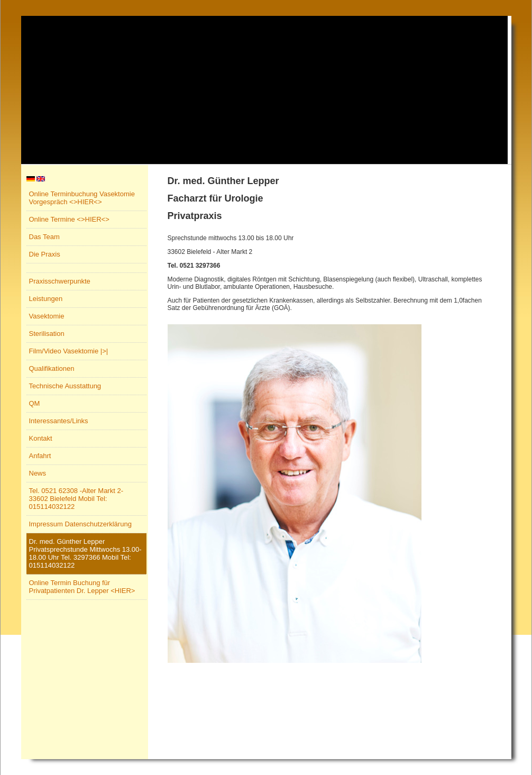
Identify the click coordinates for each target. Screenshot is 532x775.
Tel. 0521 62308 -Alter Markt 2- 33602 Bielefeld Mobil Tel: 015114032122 (76, 499)
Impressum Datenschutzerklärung (80, 524)
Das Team (44, 237)
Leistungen (46, 299)
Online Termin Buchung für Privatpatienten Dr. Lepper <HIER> (82, 587)
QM (35, 403)
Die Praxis (45, 254)
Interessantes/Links (59, 421)
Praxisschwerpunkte (60, 281)
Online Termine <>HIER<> (69, 219)
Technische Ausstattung (65, 386)
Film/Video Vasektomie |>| (69, 351)
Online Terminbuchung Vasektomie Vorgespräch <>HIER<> (82, 198)
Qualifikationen (52, 368)
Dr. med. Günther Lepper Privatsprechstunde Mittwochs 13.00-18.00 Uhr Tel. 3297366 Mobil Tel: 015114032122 (85, 553)
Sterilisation (47, 334)
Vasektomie (47, 316)
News (38, 473)
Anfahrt (40, 456)
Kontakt (41, 438)
